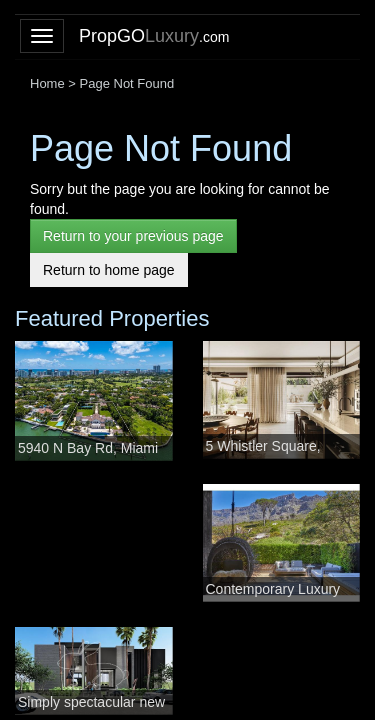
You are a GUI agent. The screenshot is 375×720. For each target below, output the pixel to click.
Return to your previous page (133, 236)
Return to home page (109, 270)
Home (47, 83)
